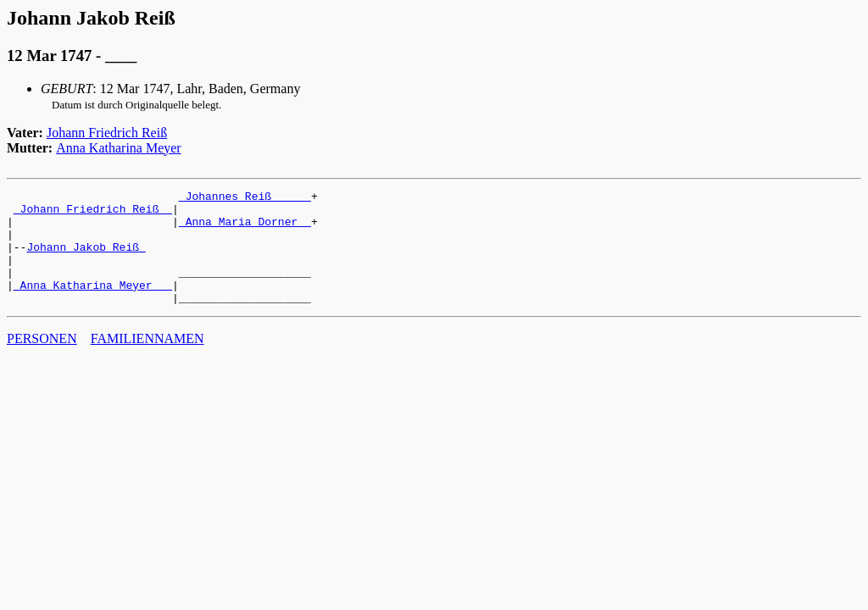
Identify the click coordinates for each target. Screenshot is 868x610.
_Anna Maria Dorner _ (245, 229)
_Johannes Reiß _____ (245, 198)
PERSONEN (42, 361)
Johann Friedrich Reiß (107, 133)
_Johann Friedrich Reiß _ (93, 213)
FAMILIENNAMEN (147, 361)
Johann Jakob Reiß (86, 259)
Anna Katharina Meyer (119, 148)
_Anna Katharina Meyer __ (93, 305)
